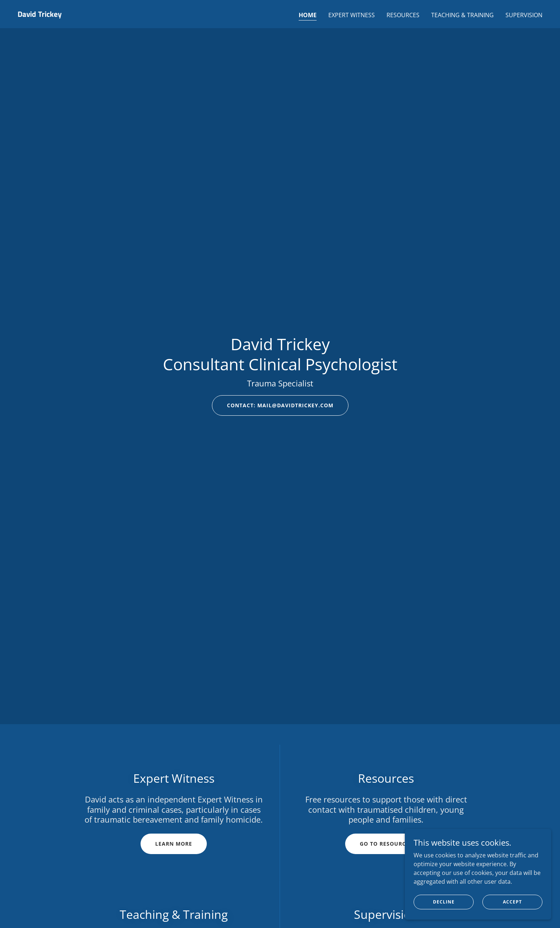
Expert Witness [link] (352, 15)
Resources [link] (403, 15)
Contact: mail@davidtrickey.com (280, 405)
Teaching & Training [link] (462, 15)
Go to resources (386, 844)
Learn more (174, 844)
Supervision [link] (524, 15)
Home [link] (308, 15)
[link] (40, 15)
